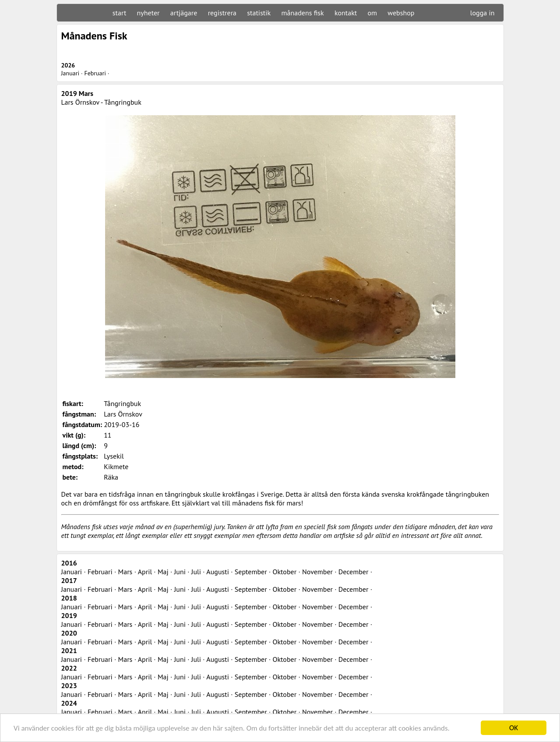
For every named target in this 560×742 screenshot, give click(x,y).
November (317, 572)
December (354, 572)
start (119, 13)
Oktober (285, 572)
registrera (222, 13)
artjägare (184, 13)
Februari (95, 73)
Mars (125, 572)
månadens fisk (303, 13)
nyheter (148, 13)
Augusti (218, 572)
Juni (180, 572)
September (251, 572)
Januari (70, 73)
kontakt (346, 13)
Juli (196, 572)
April (145, 572)
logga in (483, 13)
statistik (259, 13)
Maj (163, 572)
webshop (401, 13)
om (373, 13)
